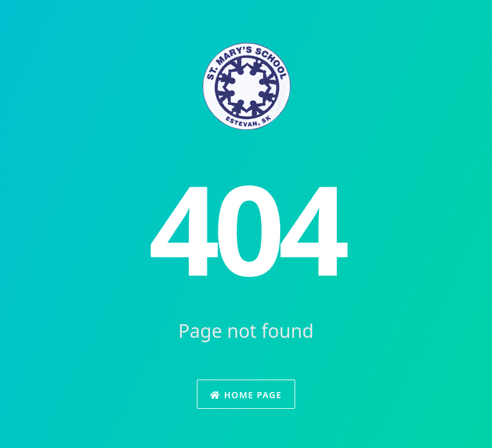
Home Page (246, 395)
